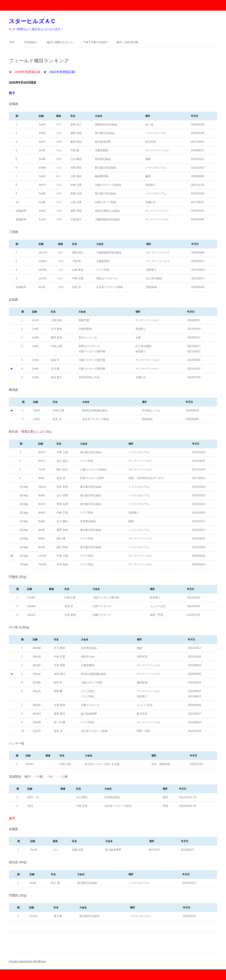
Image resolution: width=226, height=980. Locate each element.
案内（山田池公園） (128, 42)
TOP (11, 42)
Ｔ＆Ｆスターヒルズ (95, 42)
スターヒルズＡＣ (32, 21)
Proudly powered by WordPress (27, 961)
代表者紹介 (30, 42)
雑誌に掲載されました (60, 42)
